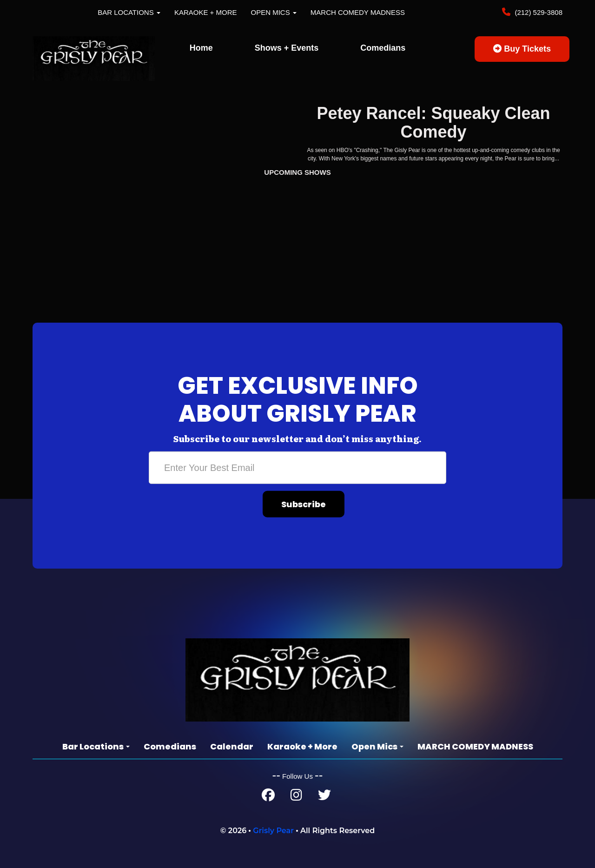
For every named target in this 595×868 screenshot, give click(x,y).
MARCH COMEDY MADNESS (358, 12)
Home (201, 48)
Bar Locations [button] (129, 12)
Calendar (232, 746)
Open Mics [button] (274, 12)
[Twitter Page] (324, 797)
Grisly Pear (273, 831)
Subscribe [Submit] (304, 504)
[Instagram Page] (296, 797)
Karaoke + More (206, 12)
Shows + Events (287, 48)
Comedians (383, 48)
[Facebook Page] (268, 797)
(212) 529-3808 (538, 12)
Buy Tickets (522, 49)
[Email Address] (297, 468)
